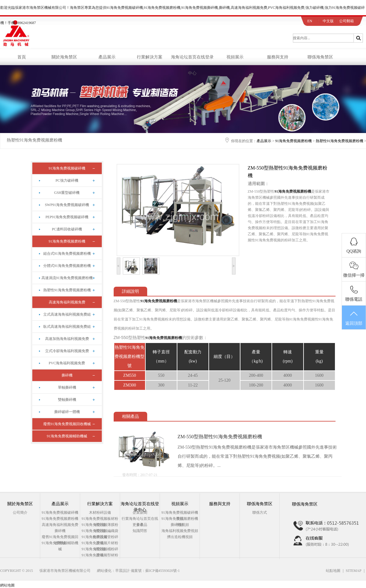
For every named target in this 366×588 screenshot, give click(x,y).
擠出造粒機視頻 (180, 537)
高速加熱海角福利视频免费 (67, 339)
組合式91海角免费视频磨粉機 (67, 254)
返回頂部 (354, 318)
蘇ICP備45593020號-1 (163, 571)
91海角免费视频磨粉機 (293, 141)
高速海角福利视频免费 (67, 302)
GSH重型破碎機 (67, 193)
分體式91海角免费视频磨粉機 (67, 266)
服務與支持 (278, 57)
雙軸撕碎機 (67, 400)
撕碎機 (67, 375)
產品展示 (107, 57)
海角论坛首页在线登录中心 (192, 60)
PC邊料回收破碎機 (67, 229)
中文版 (328, 21)
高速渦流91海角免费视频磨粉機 (67, 278)
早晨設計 (123, 571)
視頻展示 (235, 57)
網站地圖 (7, 585)
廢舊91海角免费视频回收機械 (67, 424)
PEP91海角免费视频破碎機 (67, 217)
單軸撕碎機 (67, 387)
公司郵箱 (346, 21)
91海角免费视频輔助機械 (67, 436)
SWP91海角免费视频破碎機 (67, 205)
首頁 (22, 57)
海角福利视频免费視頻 (180, 531)
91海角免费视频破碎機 (67, 168)
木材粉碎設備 (100, 513)
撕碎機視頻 (180, 525)
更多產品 (140, 525)
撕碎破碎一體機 (67, 412)
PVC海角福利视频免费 (67, 363)
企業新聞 (140, 513)
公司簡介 (20, 513)
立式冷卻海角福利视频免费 (67, 351)
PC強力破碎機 (67, 180)
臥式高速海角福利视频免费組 (67, 327)
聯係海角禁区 (320, 57)
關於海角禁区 (64, 57)
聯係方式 (260, 513)
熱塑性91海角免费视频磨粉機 (34, 140)
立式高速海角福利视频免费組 (67, 314)
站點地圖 (333, 571)
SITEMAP (354, 571)
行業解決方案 (150, 57)
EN (310, 21)
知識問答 (140, 531)
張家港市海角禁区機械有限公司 (65, 571)
